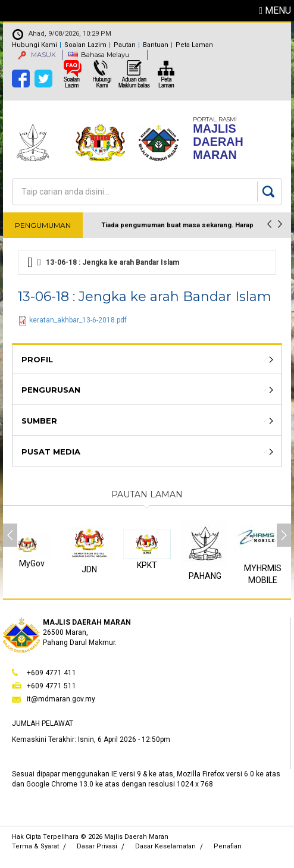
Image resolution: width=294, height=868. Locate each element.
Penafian (228, 846)
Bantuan (156, 45)
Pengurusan (51, 390)
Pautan (125, 45)
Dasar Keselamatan (165, 846)
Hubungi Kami (35, 45)
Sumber (39, 421)
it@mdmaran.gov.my (61, 699)
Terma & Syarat (35, 846)
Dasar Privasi (97, 846)
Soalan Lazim (85, 45)
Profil (37, 359)
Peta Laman (194, 45)
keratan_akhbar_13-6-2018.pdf (78, 320)
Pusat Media (51, 452)
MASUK (37, 55)
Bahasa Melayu (105, 55)
